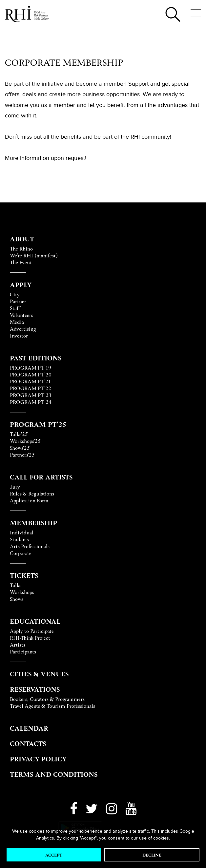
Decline (152, 855)
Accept (54, 855)
